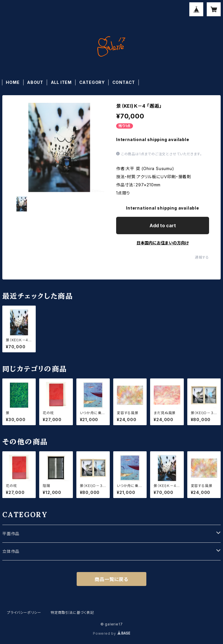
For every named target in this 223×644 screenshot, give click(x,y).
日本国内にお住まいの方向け (163, 243)
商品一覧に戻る (111, 579)
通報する (202, 257)
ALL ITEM (61, 82)
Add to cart (163, 226)
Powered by (111, 633)
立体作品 (11, 551)
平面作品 (11, 534)
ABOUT (35, 82)
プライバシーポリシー (24, 613)
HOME (13, 82)
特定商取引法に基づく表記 (72, 613)
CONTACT (124, 82)
